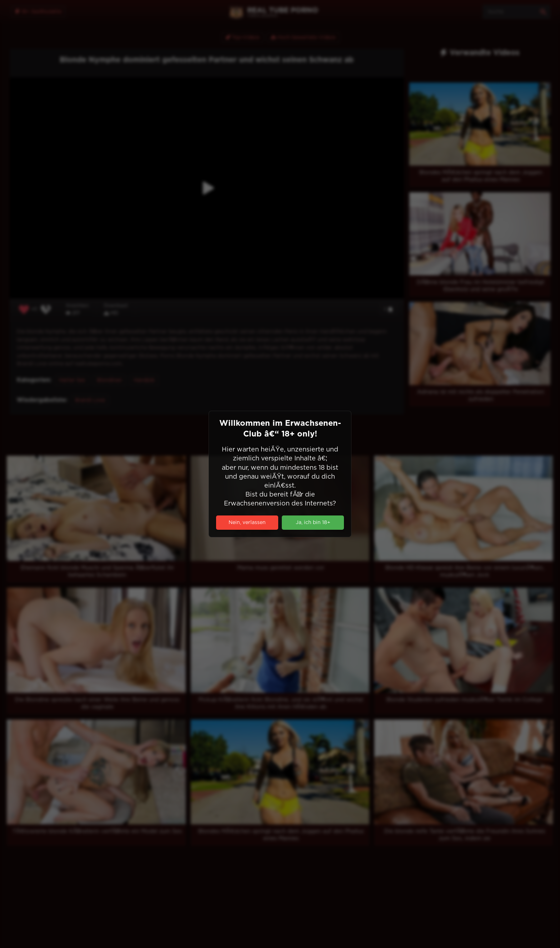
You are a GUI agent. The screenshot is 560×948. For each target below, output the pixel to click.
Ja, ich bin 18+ (313, 523)
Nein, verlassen (247, 523)
